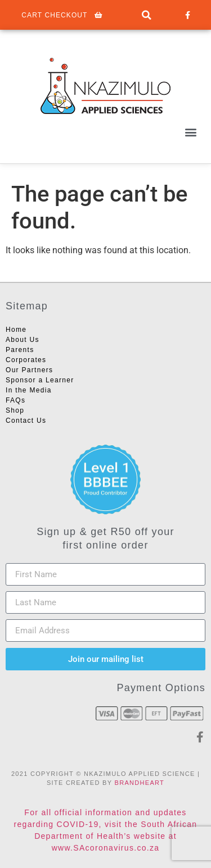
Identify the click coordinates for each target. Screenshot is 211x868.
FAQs (15, 400)
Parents (20, 350)
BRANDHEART (140, 783)
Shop (15, 410)
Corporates (26, 360)
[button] (147, 15)
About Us (23, 340)
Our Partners (29, 370)
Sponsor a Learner (40, 380)
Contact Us (26, 421)
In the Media (29, 390)
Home (16, 330)
